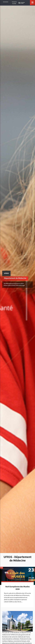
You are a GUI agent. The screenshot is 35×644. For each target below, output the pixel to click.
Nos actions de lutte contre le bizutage (14, 285)
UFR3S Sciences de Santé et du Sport (14, 284)
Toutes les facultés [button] (14, 3)
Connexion (6, 2)
